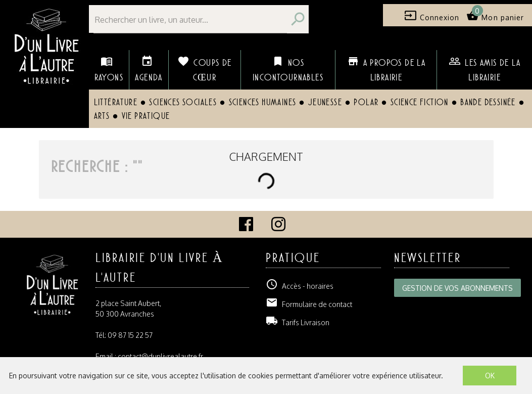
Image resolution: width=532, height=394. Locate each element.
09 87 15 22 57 (130, 335)
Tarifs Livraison (298, 322)
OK (490, 376)
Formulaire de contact (309, 304)
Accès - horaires (300, 286)
